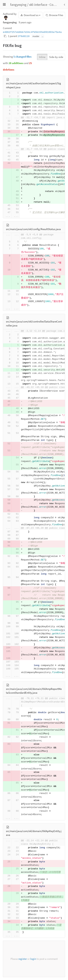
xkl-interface (38, 5)
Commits (56, 5)
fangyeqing (18, 5)
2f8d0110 (24, 36)
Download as (30, 15)
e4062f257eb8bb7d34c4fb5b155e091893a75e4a (32, 32)
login (33, 959)
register (23, 959)
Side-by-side (56, 57)
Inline (42, 57)
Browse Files (54, 15)
